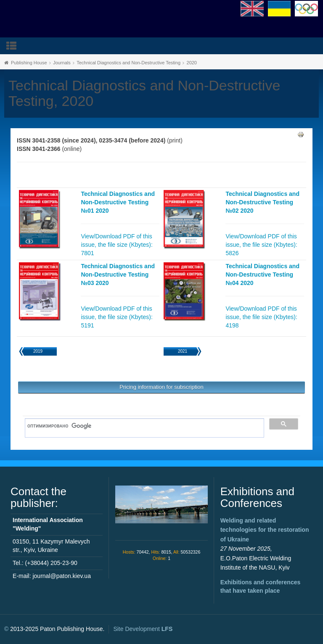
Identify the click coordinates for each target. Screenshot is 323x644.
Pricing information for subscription (161, 387)
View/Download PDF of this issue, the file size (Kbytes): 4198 (261, 317)
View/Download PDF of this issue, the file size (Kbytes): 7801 (116, 245)
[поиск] (142, 426)
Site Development (143, 629)
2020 (192, 63)
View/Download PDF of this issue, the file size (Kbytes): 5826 (261, 245)
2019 (38, 351)
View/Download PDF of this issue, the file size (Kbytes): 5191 (116, 317)
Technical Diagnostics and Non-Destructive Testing (128, 63)
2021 (183, 351)
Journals (62, 63)
